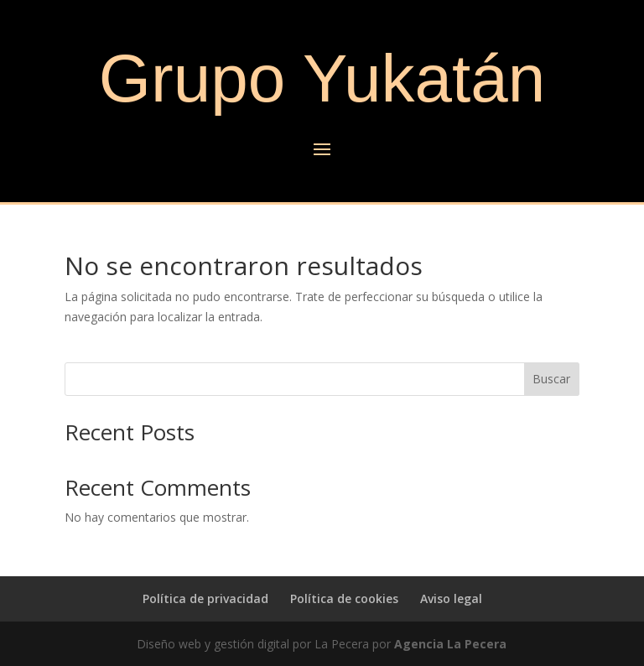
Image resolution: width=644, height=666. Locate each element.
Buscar (551, 379)
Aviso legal (451, 598)
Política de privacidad (205, 598)
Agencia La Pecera (450, 644)
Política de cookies (344, 598)
